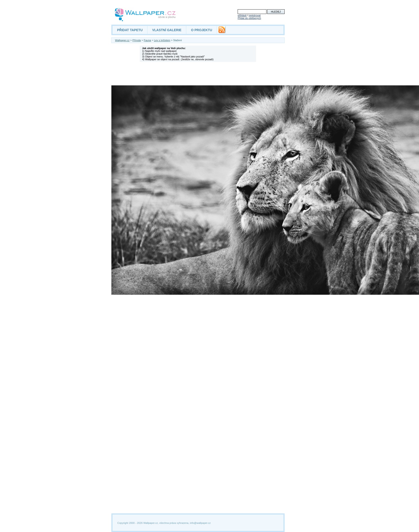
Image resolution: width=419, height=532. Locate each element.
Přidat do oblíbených (249, 18)
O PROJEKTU (201, 30)
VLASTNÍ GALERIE (167, 30)
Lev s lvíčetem (162, 40)
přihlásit (242, 15)
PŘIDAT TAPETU (130, 30)
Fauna (147, 40)
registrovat (254, 15)
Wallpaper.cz (122, 40)
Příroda (137, 40)
